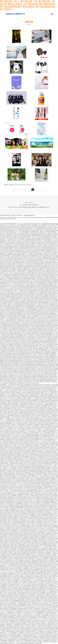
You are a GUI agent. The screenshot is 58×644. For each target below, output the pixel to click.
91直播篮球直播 (19, 611)
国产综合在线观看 (21, 225)
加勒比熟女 (16, 237)
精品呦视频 (52, 355)
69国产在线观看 (19, 472)
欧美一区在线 (16, 265)
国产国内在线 (21, 523)
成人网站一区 (34, 555)
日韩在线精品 (47, 478)
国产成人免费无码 (30, 283)
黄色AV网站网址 (54, 525)
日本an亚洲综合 (7, 414)
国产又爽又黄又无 (37, 274)
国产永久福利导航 (52, 532)
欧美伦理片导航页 (43, 633)
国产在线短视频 (11, 350)
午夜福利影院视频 (17, 602)
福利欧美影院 (40, 630)
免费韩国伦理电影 (6, 405)
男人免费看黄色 (53, 480)
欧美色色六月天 (9, 236)
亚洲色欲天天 (19, 241)
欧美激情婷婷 (53, 430)
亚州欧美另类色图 (27, 556)
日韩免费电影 (19, 269)
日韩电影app (21, 464)
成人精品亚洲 (44, 600)
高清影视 (40, 563)
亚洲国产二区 (44, 392)
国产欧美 (41, 270)
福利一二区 (12, 515)
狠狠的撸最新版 (16, 600)
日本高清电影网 (18, 266)
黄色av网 (18, 301)
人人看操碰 (18, 270)
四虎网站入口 (55, 552)
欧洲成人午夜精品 (44, 265)
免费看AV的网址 (21, 610)
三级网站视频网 (17, 344)
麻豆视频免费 (47, 570)
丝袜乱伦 (44, 590)
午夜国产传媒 (51, 619)
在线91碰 (23, 437)
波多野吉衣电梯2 (5, 599)
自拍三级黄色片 (5, 506)
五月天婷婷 (47, 360)
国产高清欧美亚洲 (40, 533)
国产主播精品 (24, 543)
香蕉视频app (37, 397)
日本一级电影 (38, 301)
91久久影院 (20, 248)
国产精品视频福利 (25, 387)
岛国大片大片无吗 (31, 525)
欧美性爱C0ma (54, 411)
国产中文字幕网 (8, 539)
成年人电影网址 (11, 598)
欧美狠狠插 (8, 301)
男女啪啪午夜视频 (25, 266)
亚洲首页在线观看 (19, 563)
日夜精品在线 (17, 516)
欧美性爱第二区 (48, 553)
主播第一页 (9, 283)
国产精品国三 (43, 466)
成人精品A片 (26, 504)
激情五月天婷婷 (18, 513)
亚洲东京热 (21, 242)
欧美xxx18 (18, 620)
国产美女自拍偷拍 (26, 451)
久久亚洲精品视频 (20, 429)
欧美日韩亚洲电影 (28, 450)
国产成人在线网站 (41, 250)
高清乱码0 (37, 270)
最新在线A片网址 (32, 285)
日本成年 (38, 500)
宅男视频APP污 (14, 425)
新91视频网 (32, 256)
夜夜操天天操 (11, 520)
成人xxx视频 (30, 454)
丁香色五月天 (13, 572)
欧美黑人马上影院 (4, 611)
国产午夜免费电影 (45, 641)
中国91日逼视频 (53, 451)
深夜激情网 (11, 476)
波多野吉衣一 (35, 631)
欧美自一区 (15, 501)
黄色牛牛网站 (23, 637)
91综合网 (17, 422)
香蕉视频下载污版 (53, 327)
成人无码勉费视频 (27, 410)
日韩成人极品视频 (42, 336)
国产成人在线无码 (15, 346)
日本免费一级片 (28, 541)
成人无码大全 (22, 419)
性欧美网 (9, 458)
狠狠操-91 (18, 300)
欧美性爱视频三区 (4, 489)
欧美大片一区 (25, 431)
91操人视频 (26, 508)
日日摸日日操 (23, 622)
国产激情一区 (41, 450)
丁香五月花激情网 (7, 308)
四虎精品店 (28, 477)
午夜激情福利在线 (23, 500)
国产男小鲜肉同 (15, 252)
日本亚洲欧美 (31, 421)
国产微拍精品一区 (14, 468)
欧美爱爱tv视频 (14, 308)
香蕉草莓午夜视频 (22, 608)
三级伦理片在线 (27, 575)
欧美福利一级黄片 (20, 575)
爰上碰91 (30, 358)
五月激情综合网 (33, 451)
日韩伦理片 (6, 329)
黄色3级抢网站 (41, 226)
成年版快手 (39, 343)
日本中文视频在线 (34, 321)
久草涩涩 (27, 285)
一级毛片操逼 (26, 533)
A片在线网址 (42, 458)
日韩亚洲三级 (46, 524)
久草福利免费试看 (50, 340)
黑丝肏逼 (48, 537)
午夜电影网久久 (51, 246)
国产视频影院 (7, 477)
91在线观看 (26, 362)
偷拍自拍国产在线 (11, 590)
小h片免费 (7, 257)
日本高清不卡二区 (17, 427)
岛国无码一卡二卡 (25, 460)
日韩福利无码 (44, 343)
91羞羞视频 (25, 269)
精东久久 (32, 568)
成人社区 (39, 528)
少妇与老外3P (40, 464)
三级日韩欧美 (55, 309)
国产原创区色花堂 (15, 238)
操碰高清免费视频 (12, 260)
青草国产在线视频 (31, 236)
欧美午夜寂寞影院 (46, 285)
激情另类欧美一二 (19, 323)
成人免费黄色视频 (48, 533)
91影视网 (14, 236)
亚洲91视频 (23, 578)
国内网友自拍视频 (39, 478)
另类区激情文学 (29, 419)
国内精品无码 (51, 498)
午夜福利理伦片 (39, 520)
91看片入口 (38, 347)
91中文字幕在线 (49, 260)
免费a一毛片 (33, 281)
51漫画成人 (21, 284)
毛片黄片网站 (31, 476)
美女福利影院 (43, 410)
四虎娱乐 (14, 394)
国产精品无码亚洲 (30, 305)
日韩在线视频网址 (9, 626)
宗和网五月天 (45, 283)
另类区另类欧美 (24, 296)
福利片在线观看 (28, 228)
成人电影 (17, 622)
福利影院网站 (21, 252)
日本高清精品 (35, 427)
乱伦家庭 (32, 238)
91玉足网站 (26, 591)
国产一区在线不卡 (26, 626)
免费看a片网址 (34, 390)
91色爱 (10, 329)
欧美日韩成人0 (44, 623)
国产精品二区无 (31, 604)
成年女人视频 (36, 229)
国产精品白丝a (24, 388)
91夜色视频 (47, 477)
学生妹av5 (31, 505)
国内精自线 (24, 229)
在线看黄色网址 (11, 616)
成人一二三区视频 (53, 512)
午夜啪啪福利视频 (11, 473)
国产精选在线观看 (21, 544)
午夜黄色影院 (14, 588)
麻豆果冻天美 (13, 631)
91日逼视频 (13, 328)
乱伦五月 (22, 332)
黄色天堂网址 (11, 500)
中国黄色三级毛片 (26, 547)
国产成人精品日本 (47, 321)
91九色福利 (19, 320)
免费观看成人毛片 (54, 501)
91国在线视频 (53, 387)
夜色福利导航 (21, 490)
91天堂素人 (12, 570)
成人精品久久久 (9, 437)
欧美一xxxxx (11, 245)
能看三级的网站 (34, 548)
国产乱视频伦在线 (37, 501)
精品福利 (11, 331)
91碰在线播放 (10, 427)
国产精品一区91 (41, 344)
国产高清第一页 (24, 319)
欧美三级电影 (28, 343)
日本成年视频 (12, 508)
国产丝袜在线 (18, 451)
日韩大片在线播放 (45, 405)
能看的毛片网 (29, 386)
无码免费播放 (49, 588)
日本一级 (54, 323)
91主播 (50, 531)
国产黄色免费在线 (50, 486)
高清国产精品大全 (34, 458)
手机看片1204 (29, 264)
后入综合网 (35, 409)
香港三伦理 (2, 592)
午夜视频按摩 (25, 602)
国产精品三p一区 (47, 415)
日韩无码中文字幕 (17, 583)
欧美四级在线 (6, 608)
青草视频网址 (25, 497)
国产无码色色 (48, 300)
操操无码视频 (17, 319)
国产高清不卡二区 (32, 359)
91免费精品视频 (45, 462)
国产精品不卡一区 (31, 614)
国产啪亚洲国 (11, 327)
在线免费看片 (50, 323)
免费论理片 (28, 458)
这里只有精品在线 (9, 516)
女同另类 (15, 446)
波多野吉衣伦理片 (49, 429)
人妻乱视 (35, 250)
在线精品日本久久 (41, 579)
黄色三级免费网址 (40, 280)
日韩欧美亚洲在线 (51, 529)
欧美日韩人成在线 (30, 634)
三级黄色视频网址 (4, 328)
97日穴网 (18, 287)
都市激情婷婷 (50, 273)
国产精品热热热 (51, 623)
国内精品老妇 (40, 540)
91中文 (51, 303)
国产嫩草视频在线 (20, 360)
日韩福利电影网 (34, 556)
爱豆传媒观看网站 (9, 244)
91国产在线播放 (31, 319)
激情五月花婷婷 (29, 494)
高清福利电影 (29, 622)
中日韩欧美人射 (4, 619)
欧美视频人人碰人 (25, 430)
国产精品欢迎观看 (43, 616)
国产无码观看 (41, 638)
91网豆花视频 (8, 262)
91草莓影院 (45, 246)
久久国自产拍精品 (31, 270)
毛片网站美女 (46, 354)
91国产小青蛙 (50, 266)
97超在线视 (42, 342)
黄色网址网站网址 (35, 342)
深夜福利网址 (39, 276)
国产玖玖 (5, 352)
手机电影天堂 (6, 407)
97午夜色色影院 (26, 486)
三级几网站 (22, 435)
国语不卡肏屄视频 (8, 517)
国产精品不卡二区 (19, 584)
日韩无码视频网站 (11, 312)
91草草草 (46, 523)
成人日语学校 (32, 431)
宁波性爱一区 (41, 545)
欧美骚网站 (54, 339)
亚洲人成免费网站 (15, 228)
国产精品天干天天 (11, 480)
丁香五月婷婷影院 (17, 568)
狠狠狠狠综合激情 (9, 533)
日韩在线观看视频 (12, 618)
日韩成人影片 (14, 281)
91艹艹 (27, 254)
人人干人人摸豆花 (44, 619)
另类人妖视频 (34, 315)
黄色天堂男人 (5, 253)
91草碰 (33, 268)
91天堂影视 (2, 347)
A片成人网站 (34, 620)
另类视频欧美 (49, 317)
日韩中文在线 (17, 253)
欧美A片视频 (36, 596)
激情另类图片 (32, 261)
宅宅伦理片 (35, 519)
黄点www (17, 520)
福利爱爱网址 (4, 304)
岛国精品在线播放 (34, 364)
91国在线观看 (51, 284)
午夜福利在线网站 (17, 274)
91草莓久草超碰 (19, 246)
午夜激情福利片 (48, 552)
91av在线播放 (43, 287)
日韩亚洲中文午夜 (30, 488)
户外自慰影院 (10, 232)
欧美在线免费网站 (28, 586)
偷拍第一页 (2, 445)
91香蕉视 (7, 233)
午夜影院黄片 (35, 511)
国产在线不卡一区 (33, 579)
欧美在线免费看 (45, 276)
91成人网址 (19, 486)
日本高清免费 (17, 623)
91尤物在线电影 (14, 523)
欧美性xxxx (6, 564)
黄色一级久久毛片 (35, 575)
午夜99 (9, 328)
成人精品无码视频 (47, 234)
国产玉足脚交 (43, 384)
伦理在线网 (43, 537)
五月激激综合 (26, 482)
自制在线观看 (27, 509)
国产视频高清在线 (8, 268)
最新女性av (5, 397)
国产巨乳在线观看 (18, 249)
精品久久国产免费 (35, 598)
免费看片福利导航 (51, 390)
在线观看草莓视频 (45, 515)
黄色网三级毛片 (7, 348)
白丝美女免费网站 (36, 230)
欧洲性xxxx (51, 604)
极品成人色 (25, 311)
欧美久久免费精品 (41, 395)
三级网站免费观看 (43, 598)
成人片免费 (38, 309)
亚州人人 (10, 525)
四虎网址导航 (48, 482)
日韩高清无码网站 (31, 521)
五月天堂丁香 (24, 348)
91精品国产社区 (27, 325)
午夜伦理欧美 (12, 543)
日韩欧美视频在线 (13, 610)
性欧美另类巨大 (9, 435)
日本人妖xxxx (3, 527)
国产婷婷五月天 (46, 312)
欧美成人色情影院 (32, 630)
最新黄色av (13, 348)
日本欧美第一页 (20, 333)
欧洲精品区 (19, 469)
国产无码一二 (21, 299)
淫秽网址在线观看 (38, 568)
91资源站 (46, 540)
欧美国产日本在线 (35, 544)
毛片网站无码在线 (10, 513)
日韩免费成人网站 (5, 486)
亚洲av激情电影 (11, 293)
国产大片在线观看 (28, 564)
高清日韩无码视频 (38, 283)
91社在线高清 (22, 261)
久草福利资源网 (44, 274)
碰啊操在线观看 (27, 553)
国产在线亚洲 (46, 387)
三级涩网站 (17, 462)
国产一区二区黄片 (37, 305)
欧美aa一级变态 (14, 560)
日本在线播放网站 (8, 457)
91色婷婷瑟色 (16, 273)
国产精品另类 (8, 359)
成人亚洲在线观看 (36, 494)
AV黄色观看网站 (18, 256)
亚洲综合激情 (52, 423)
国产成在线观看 (19, 328)
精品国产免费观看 (30, 287)
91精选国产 (21, 295)
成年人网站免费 (51, 320)
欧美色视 (47, 461)
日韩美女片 (41, 496)
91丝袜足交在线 (25, 579)
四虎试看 (6, 252)
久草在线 (5, 447)
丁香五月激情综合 (7, 419)
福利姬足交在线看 (49, 305)
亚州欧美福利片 (9, 439)
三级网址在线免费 (18, 453)
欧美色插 (29, 620)
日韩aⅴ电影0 (9, 580)
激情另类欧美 (44, 549)
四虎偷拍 (47, 502)
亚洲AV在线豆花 (6, 615)
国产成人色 (27, 594)
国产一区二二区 (38, 476)
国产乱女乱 (54, 328)
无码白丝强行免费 (14, 336)
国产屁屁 (47, 238)
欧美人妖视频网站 (49, 324)
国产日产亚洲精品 (15, 261)
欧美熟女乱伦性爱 (4, 643)
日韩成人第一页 (40, 252)
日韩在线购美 (26, 567)
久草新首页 (30, 596)
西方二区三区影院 (6, 465)
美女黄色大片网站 (11, 556)
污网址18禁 (25, 359)
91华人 (28, 258)
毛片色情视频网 (10, 639)
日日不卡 (54, 578)
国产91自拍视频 (3, 413)
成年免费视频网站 (7, 276)
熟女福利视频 (27, 548)
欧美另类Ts (24, 512)
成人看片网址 (46, 551)
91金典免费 (48, 316)
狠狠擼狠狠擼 (41, 362)
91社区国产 (4, 225)
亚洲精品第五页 (7, 295)
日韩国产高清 (12, 443)
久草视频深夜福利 (5, 325)
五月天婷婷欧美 (27, 265)
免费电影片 (26, 277)
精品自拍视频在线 (5, 536)
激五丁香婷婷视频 (40, 477)
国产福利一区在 (13, 430)
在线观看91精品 (51, 363)
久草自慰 (51, 535)
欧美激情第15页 (5, 563)
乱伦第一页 (37, 292)
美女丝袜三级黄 (46, 451)
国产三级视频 (42, 413)
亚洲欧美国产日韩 (18, 364)
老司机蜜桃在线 (42, 254)
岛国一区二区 (52, 301)
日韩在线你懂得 (25, 453)
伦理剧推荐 (40, 321)
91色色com (50, 407)
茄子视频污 (14, 241)
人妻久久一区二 (21, 509)
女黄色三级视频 (21, 555)
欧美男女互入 (53, 622)
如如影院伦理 (43, 561)
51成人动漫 (25, 421)
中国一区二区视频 (35, 527)
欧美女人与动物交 (43, 230)
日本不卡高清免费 (15, 410)
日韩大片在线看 (37, 272)
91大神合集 (52, 268)
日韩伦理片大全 (23, 627)
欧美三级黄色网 (12, 449)
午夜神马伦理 (41, 354)
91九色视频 (32, 242)
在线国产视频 (10, 402)
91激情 (52, 362)
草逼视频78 (24, 283)
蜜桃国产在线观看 (44, 425)
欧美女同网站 (42, 553)
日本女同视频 (34, 540)
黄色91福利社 (20, 359)
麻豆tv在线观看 (23, 268)
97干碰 (39, 513)
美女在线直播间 (28, 631)
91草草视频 (5, 500)
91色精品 (10, 461)
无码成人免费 (28, 465)
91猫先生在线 (18, 480)
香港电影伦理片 (48, 280)
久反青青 (52, 570)
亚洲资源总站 (27, 638)
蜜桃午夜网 (12, 309)
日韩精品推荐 (29, 317)
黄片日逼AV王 (7, 603)
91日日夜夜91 (34, 240)
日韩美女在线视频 (21, 599)
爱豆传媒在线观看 (28, 407)
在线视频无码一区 (22, 633)
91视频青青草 (48, 469)
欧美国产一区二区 (51, 437)
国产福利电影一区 (4, 449)
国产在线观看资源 (54, 253)
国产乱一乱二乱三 (7, 288)
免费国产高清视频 (39, 351)
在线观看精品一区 (15, 477)
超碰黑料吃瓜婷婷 (23, 521)
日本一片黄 (8, 537)
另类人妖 (9, 588)
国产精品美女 (29, 498)
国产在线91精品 (18, 612)
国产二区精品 (38, 431)
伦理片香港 (7, 351)
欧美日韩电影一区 (16, 403)
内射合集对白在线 (32, 635)
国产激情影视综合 (20, 390)
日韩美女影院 (17, 434)
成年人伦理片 (12, 347)
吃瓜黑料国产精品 (33, 453)
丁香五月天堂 (9, 225)
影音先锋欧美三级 (11, 575)
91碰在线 (20, 237)
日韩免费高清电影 (4, 482)
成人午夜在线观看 (43, 225)
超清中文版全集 (12, 564)
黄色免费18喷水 (24, 643)
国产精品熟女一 (11, 249)
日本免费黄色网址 (33, 587)
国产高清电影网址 (31, 293)
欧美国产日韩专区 (52, 625)
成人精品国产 (49, 564)
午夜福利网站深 (35, 588)
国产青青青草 (53, 359)
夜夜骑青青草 (21, 234)
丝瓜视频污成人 (49, 351)
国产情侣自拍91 (50, 403)
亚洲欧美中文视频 (35, 366)
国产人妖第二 (6, 273)
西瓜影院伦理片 (3, 472)
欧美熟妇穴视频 (40, 315)
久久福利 (27, 309)
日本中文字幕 (40, 453)
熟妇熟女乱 (55, 457)
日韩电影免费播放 (19, 508)
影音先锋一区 (15, 426)
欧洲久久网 (24, 427)
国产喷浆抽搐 (23, 324)
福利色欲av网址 (28, 560)
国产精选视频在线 (22, 386)
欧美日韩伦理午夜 (39, 356)
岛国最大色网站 (33, 346)
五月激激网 (40, 631)
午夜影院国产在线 (34, 333)
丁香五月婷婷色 (46, 423)
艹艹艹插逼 (19, 291)
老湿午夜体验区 (11, 397)
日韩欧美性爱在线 (24, 441)
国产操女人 (8, 285)
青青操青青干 (3, 363)
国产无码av (44, 311)
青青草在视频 (12, 422)
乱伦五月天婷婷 (32, 328)
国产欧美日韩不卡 (46, 442)
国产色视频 (25, 323)
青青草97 (29, 413)
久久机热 (53, 252)
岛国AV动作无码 (52, 256)
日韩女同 (39, 460)
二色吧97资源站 (17, 258)
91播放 (21, 363)
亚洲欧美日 (20, 588)
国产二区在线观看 (43, 223)
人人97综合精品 (10, 299)
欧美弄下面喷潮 (39, 525)
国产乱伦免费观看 (37, 327)
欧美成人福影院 (25, 480)
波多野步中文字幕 (13, 325)
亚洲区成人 (3, 344)
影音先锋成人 (29, 633)
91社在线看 (50, 331)
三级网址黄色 (6, 442)
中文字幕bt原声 (49, 309)
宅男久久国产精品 (29, 324)
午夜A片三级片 (52, 291)
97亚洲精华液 (19, 229)
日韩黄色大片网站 (19, 411)
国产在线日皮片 (34, 354)
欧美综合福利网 (42, 564)
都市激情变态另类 (19, 312)
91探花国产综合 (53, 615)
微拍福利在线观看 (10, 223)
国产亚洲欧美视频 (32, 401)
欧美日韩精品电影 (31, 557)
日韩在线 (45, 245)
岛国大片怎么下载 (22, 488)
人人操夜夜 (21, 468)
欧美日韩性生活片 (32, 320)
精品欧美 (56, 356)
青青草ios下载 (29, 417)
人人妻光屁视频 (15, 521)
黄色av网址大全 (30, 250)
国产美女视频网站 (35, 300)
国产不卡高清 (37, 287)
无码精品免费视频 (40, 572)
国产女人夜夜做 (37, 319)
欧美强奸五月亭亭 (53, 515)
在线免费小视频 (18, 303)
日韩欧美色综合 (37, 323)
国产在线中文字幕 (15, 541)
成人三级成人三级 (47, 261)
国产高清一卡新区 (4, 258)
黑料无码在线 (8, 493)
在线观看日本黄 (33, 304)
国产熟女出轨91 (38, 604)
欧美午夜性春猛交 (35, 410)
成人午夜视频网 (31, 574)
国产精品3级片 (30, 229)
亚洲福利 (9, 497)
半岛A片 (2, 406)
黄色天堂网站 (27, 563)
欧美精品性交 (37, 248)
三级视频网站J (41, 348)
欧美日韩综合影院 (13, 594)
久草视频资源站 (48, 250)
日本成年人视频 (15, 419)
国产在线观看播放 (49, 409)
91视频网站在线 (33, 244)
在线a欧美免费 (45, 559)
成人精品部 (10, 460)
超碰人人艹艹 (6, 566)
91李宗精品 (11, 332)
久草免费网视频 (46, 488)
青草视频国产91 (23, 406)
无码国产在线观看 (6, 631)
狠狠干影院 (49, 505)
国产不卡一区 (5, 612)
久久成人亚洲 (27, 321)
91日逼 (43, 352)
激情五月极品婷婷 (43, 228)
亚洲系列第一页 (31, 441)
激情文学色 (14, 339)
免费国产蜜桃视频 (37, 388)
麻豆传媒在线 (26, 493)
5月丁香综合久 (27, 496)
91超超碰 (16, 626)
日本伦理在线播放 (10, 627)
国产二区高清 (28, 331)
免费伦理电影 (29, 288)
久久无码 (16, 352)
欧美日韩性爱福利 (13, 315)
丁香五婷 (43, 502)
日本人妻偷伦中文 (32, 447)
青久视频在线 (36, 399)
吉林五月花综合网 (34, 545)
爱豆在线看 (51, 288)
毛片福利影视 (17, 616)
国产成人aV (22, 641)
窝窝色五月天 (5, 591)
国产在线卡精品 (20, 489)
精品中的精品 (22, 253)
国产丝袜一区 (23, 250)
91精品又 (24, 350)
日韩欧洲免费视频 (32, 618)
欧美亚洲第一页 (42, 596)
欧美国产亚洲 (48, 519)
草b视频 (36, 439)
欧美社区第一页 (12, 335)
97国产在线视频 (47, 631)
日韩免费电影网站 (27, 473)
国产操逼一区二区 (34, 553)
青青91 (49, 470)
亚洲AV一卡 (12, 303)
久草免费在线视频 (16, 401)
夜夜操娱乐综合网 (48, 572)
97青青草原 (42, 606)
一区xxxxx (19, 233)
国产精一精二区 (11, 284)
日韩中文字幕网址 (52, 576)
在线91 (10, 600)
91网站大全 (13, 418)
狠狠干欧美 (21, 289)
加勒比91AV (21, 362)
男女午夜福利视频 (13, 509)
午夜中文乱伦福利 (48, 418)
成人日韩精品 (23, 344)
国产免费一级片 (29, 225)
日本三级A (5, 598)
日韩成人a (38, 360)
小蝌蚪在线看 (51, 474)
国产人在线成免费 (42, 237)
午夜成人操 (4, 590)
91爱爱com (33, 284)
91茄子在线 (50, 465)
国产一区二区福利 (47, 233)
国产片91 (5, 277)
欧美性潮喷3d (5, 584)
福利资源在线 (44, 244)
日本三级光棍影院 (46, 242)
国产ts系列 (27, 523)
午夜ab (17, 641)
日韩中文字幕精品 (43, 527)
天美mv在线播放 (40, 443)
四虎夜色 (36, 421)
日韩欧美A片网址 (53, 641)
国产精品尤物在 (27, 281)
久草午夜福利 (23, 580)
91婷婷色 (17, 511)
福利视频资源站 (35, 225)
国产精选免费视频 (51, 335)
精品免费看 (13, 270)
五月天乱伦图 (37, 406)
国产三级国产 (26, 289)
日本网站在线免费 (41, 258)
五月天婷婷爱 (38, 295)
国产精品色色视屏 (13, 257)
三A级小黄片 (11, 557)
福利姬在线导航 (5, 600)
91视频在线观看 (27, 414)
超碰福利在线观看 (45, 402)
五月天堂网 (10, 367)
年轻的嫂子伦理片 (14, 638)
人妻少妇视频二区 (54, 292)
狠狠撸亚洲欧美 (42, 229)
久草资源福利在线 (11, 586)
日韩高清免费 (35, 564)
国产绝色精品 (38, 291)
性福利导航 (22, 511)
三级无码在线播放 (20, 478)
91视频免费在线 (9, 355)
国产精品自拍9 (45, 604)
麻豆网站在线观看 (14, 295)
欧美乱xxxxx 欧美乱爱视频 (29, 515)
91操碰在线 (48, 229)
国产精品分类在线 (38, 256)
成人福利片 (19, 634)
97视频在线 (23, 629)
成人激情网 (30, 388)
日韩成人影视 (31, 248)
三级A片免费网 (43, 509)
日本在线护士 (34, 280)
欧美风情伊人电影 (52, 422)
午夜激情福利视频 (39, 512)
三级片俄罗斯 (55, 533)
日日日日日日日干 (19, 515)
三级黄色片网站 (42, 308)
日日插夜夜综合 (41, 409)
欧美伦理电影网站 (7, 256)
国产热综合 (3, 278)
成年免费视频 (28, 366)
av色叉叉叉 (6, 496)
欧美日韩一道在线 (54, 488)
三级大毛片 (27, 394)
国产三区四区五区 (38, 627)
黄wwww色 (42, 241)
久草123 (25, 336)
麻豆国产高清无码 (27, 527)
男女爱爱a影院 (15, 529)
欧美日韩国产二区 (36, 541)
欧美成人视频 (40, 551)
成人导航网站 (3, 580)
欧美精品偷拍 (53, 478)
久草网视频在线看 (10, 278)
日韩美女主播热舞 (4, 453)
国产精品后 (6, 451)
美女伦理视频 (49, 223)
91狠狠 (46, 447)
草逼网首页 (21, 244)
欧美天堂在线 (12, 392)
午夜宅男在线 (11, 289)
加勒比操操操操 (8, 481)
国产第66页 (33, 299)
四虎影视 (12, 265)
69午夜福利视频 (42, 446)
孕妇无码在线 (27, 352)
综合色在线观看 (28, 429)
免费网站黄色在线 (43, 293)
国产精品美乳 (51, 265)
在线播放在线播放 (14, 608)
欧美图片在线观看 (50, 225)
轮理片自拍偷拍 (7, 316)
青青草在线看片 (7, 410)
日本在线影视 (24, 392)
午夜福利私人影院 (39, 504)
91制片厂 (46, 531)
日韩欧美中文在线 (6, 544)
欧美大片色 (28, 642)
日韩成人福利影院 (28, 549)
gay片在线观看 (43, 437)
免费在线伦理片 (35, 586)
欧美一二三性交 (16, 642)
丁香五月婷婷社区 (6, 433)
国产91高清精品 (40, 233)
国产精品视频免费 (36, 438)
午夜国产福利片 (54, 470)
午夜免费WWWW (37, 608)
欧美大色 (52, 456)
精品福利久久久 (53, 566)
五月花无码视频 (4, 307)
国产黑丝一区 (8, 637)
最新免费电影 (19, 481)
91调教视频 (49, 397)
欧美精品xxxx (43, 500)
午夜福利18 (6, 543)
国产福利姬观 (28, 606)
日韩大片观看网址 (13, 269)
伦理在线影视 (51, 313)
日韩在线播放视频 (47, 333)
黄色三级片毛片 (20, 277)
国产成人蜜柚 (20, 531)
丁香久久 (45, 630)
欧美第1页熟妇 (42, 481)
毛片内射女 (12, 323)
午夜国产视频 (24, 415)
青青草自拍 (29, 529)
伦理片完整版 (23, 278)
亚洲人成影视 (32, 584)
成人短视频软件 (49, 413)
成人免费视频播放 (53, 462)
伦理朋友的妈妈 (17, 304)
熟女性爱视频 (18, 590)
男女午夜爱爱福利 (40, 457)
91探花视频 (3, 596)
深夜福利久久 (55, 482)
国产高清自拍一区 (52, 329)
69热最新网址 (7, 336)
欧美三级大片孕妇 (48, 457)
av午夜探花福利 (20, 315)
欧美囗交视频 (24, 454)
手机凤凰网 (10, 642)
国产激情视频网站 (51, 431)
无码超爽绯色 (36, 446)
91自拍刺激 (2, 409)
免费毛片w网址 (27, 603)
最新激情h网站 (17, 324)
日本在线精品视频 (38, 488)
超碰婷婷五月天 (42, 461)
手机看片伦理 (38, 643)
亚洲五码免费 (54, 555)
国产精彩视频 (5, 248)
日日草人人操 (8, 394)
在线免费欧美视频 (34, 234)
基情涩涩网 (16, 284)
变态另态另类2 (5, 332)
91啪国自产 (30, 399)
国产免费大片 (47, 355)
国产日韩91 (22, 240)
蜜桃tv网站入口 (27, 299)
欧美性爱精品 (23, 619)
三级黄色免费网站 (23, 639)
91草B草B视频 (4, 249)
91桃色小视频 (47, 362)
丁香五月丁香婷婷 (18, 350)
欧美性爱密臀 (17, 327)
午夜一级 (8, 390)
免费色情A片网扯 (33, 303)
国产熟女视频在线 (31, 292)
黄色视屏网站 (39, 285)
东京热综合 (41, 386)
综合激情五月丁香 (20, 418)
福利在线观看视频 (25, 590)
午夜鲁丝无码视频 (8, 501)
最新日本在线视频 (32, 360)
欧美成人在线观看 (44, 422)
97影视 (49, 622)
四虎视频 (49, 398)
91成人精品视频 (46, 232)
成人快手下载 (42, 607)
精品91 (20, 587)
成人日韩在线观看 (40, 583)
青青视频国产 (25, 397)
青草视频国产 (33, 395)
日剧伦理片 (9, 587)
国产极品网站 (6, 430)
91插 (53, 332)
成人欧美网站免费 (30, 474)
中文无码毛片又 (36, 619)
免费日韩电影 (25, 248)
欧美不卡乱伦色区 (4, 525)
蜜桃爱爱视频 (52, 232)
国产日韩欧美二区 (37, 445)
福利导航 (56, 289)
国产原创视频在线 (11, 250)
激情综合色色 (42, 399)
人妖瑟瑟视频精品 (41, 539)
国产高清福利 (50, 547)
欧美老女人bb (54, 261)
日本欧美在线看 (43, 335)
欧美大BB (32, 265)
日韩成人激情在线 (40, 447)
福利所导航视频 (33, 309)
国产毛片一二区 (38, 557)
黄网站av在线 (32, 362)
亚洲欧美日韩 (26, 531)
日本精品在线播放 (31, 339)
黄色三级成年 (32, 295)
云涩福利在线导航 (6, 274)
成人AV (14, 423)
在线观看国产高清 (54, 443)
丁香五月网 (14, 283)
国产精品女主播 (45, 434)
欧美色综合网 (12, 230)
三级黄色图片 (5, 337)
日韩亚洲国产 (53, 490)
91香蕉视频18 (20, 496)
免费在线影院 (13, 333)
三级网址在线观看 (19, 473)
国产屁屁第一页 (21, 307)
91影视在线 (26, 630)
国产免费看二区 (35, 308)
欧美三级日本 (54, 316)
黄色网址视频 (32, 411)
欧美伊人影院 (11, 272)
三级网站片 (41, 578)
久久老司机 (37, 639)
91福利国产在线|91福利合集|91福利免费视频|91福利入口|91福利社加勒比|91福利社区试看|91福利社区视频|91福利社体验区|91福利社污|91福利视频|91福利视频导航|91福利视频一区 (29, 375)
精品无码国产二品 (40, 346)
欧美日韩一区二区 (18, 476)
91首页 (49, 473)
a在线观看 (46, 401)
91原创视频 (2, 346)
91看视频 (49, 610)
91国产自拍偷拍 (18, 230)
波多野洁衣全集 (13, 599)
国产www (7, 347)
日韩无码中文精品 (37, 402)
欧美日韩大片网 (55, 386)
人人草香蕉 (27, 261)
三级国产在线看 (3, 458)
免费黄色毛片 (41, 234)
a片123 (45, 317)
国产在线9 (6, 260)
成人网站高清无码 (36, 449)
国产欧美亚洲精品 (53, 612)
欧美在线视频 (54, 281)
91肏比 (16, 342)
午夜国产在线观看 (44, 435)
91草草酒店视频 (46, 240)
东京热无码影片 (48, 427)
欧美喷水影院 (38, 257)
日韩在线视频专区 (27, 598)
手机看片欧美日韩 (36, 384)
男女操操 (20, 626)
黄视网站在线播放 (30, 278)
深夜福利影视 (30, 470)
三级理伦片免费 (48, 606)
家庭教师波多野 (11, 607)
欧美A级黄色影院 (22, 316)
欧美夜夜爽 (8, 560)
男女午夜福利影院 (21, 343)
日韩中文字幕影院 (50, 536)
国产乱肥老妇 (36, 324)
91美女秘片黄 (33, 442)
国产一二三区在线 (49, 489)
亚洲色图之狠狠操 (54, 591)
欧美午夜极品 (54, 234)
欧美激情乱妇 (28, 461)
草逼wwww (43, 340)
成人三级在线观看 (42, 548)
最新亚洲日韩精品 (47, 281)
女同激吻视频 (47, 262)
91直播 (22, 274)
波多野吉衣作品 (13, 486)
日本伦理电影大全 (29, 599)
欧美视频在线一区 (44, 532)
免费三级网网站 (19, 567)
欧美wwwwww (33, 566)
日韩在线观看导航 (17, 447)
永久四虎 (53, 473)
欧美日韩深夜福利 (36, 392)
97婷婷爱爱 (24, 433)
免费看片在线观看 (49, 395)
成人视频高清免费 (45, 313)
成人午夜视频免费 (39, 359)
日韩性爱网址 (27, 304)
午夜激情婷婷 (55, 603)
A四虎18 (43, 614)
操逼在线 (21, 533)
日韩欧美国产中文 (9, 625)
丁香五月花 (48, 575)
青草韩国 (21, 410)
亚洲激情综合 (27, 390)
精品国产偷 (22, 506)
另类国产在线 (38, 299)
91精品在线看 (7, 540)
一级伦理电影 (38, 559)
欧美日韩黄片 (50, 582)
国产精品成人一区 (12, 398)
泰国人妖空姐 (33, 423)
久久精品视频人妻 (33, 567)
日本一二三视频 (16, 435)
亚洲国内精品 (46, 566)
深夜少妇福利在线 (53, 587)
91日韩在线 (6, 508)
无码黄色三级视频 (14, 536)
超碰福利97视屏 (32, 347)
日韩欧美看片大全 (52, 438)
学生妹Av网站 (9, 228)
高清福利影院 (43, 397)
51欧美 (41, 253)
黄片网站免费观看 (47, 556)
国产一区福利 (13, 606)
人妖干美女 (8, 582)
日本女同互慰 (9, 470)
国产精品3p (45, 328)
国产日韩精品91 (27, 244)
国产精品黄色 (14, 458)
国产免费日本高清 (9, 559)
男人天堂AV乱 (33, 611)
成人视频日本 (9, 241)
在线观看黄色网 (21, 358)
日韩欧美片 (18, 539)
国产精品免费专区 (31, 559)
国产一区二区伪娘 (35, 606)
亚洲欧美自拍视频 (50, 410)
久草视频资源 (20, 603)
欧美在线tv (25, 329)
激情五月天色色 (27, 252)
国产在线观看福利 (16, 637)
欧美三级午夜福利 (43, 398)
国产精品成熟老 (29, 402)
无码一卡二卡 (43, 403)
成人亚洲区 (37, 277)
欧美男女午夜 (12, 611)
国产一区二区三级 (7, 571)
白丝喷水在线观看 (45, 430)
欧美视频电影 (16, 363)
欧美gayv (16, 245)
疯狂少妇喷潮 (22, 327)
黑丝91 (14, 367)
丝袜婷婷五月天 (7, 450)
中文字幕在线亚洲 (20, 407)
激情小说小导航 (44, 465)
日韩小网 (46, 612)
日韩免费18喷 (17, 559)
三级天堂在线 (9, 484)
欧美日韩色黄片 (39, 246)
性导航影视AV (41, 269)
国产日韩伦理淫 (22, 366)
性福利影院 (50, 513)
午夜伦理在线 (32, 570)
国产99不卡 (47, 304)
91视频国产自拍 (25, 262)
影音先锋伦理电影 (23, 438)
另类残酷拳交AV (6, 466)
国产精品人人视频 (53, 493)
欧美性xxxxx (8, 464)
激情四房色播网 (3, 556)
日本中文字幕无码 (13, 287)
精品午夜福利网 (17, 337)
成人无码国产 (23, 417)
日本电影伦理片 (36, 288)
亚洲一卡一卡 (10, 417)
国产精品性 (27, 223)
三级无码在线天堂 (21, 321)
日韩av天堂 (25, 449)
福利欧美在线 (30, 336)
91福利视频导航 (32, 257)
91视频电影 (12, 242)
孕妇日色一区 (3, 639)
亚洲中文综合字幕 (11, 472)
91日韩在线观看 (6, 354)
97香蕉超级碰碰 (28, 308)
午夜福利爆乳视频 (7, 474)
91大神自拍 (22, 228)
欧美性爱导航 (28, 511)
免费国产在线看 (39, 312)
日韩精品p (10, 552)
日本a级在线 (10, 358)
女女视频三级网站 (15, 582)
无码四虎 (42, 262)
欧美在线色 (27, 395)
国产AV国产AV (13, 229)
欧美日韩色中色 (36, 592)
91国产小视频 (52, 337)
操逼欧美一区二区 (45, 591)
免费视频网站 (47, 342)
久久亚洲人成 (43, 272)
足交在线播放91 (27, 226)
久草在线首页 (38, 615)
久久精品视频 (46, 512)
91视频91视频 (43, 571)
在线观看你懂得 (41, 472)
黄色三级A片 (55, 572)
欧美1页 (12, 492)
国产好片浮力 (55, 269)
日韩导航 (32, 600)
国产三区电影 (21, 342)
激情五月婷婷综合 (4, 604)
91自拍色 (48, 561)
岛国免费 (16, 299)
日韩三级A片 (15, 493)
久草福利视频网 (28, 240)
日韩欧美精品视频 (23, 399)
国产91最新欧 (55, 458)
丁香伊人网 (6, 594)
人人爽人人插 (33, 612)
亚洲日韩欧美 (38, 580)
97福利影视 (49, 517)
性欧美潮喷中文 (3, 497)
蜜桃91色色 (46, 297)
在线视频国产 (40, 480)
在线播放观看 (52, 308)
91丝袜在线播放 (23, 403)
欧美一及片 (46, 346)
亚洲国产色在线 (21, 592)
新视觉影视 (52, 285)
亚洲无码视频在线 (19, 297)
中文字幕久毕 (24, 614)
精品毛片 (25, 315)
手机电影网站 (51, 506)
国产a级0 (5, 226)
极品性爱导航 (53, 262)
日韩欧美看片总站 (46, 642)
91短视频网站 (49, 339)
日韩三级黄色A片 (47, 270)
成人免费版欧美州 (28, 576)
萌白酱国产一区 (30, 237)
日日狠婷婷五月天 (43, 582)
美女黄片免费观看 (10, 344)
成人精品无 (47, 337)
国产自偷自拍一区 (19, 537)
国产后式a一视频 (26, 611)
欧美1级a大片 (36, 582)
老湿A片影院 (49, 311)
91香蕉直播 (11, 453)
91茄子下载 (48, 555)
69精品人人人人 (6, 468)
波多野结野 (4, 417)
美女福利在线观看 (54, 350)
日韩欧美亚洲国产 (43, 454)
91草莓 (44, 351)
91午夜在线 (15, 355)
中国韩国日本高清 (28, 245)
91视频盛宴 (19, 398)
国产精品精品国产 (24, 623)
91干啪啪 (55, 362)
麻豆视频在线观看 (47, 464)
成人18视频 (33, 340)
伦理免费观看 (17, 625)
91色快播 (34, 264)
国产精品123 (3, 512)
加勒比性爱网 (24, 236)
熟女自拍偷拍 (44, 299)
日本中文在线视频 (31, 433)
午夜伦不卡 (19, 236)
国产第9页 (43, 309)
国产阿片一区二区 (11, 567)
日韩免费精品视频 (27, 356)
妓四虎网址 (12, 433)
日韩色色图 (18, 392)
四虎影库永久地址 (52, 388)
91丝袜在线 (42, 332)
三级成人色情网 (5, 422)
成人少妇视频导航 (44, 266)
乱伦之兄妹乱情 (51, 563)
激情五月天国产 (44, 264)
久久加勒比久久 (36, 529)
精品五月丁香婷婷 (7, 521)
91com (49, 319)
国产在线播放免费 (12, 634)
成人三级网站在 (54, 283)
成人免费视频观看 (15, 532)
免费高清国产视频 (37, 470)
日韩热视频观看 (19, 449)
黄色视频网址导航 (44, 284)
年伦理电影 (13, 390)
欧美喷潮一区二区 (29, 355)
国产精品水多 (30, 348)
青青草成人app (39, 493)
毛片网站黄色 (7, 366)
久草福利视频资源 (42, 637)
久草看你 (29, 438)
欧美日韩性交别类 (6, 488)
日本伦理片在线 (13, 321)
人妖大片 (55, 346)
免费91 (9, 261)
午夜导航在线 (17, 293)
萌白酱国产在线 (10, 434)
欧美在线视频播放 (19, 335)
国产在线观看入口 (28, 384)
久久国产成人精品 (7, 292)
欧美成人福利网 (32, 625)
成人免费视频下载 (7, 561)
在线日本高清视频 (34, 629)
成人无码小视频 (7, 606)
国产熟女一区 (45, 568)
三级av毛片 (44, 390)
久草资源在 (17, 309)
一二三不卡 (39, 635)
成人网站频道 (33, 523)
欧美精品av (14, 551)
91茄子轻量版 (30, 422)
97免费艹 (47, 301)
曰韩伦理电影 (48, 599)
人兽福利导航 (21, 340)
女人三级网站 (6, 509)
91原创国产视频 (52, 258)
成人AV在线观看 (3, 358)
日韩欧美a (11, 506)
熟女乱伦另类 (18, 397)
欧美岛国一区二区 (46, 307)
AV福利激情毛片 (53, 354)
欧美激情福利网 (46, 359)
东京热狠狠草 (22, 273)
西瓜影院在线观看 (50, 249)
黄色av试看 (34, 528)
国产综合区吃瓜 (32, 623)
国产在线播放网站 (14, 276)
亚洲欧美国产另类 (32, 363)
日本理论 (35, 337)
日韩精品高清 (14, 301)
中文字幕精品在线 (23, 532)
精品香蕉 (13, 268)
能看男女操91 (12, 451)
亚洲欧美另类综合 (46, 525)
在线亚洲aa (34, 551)
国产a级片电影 (51, 630)
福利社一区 (44, 528)
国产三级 (13, 481)
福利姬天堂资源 (10, 502)
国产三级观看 (11, 604)
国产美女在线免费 (38, 329)
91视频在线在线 (17, 388)
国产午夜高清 (6, 313)
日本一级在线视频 (48, 269)
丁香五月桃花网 (18, 387)
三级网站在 (19, 615)
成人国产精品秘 (15, 630)
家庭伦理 (29, 427)
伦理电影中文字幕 (40, 484)
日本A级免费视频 (43, 544)
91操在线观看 (40, 333)
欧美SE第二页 (7, 323)
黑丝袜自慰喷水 (17, 332)
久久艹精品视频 (42, 417)
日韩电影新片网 (22, 405)
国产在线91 (41, 278)
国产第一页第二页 (24, 484)
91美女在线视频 (36, 253)
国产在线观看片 (37, 599)
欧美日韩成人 (26, 472)
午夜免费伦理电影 (8, 431)
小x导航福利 (47, 344)
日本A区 (55, 579)
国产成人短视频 (40, 401)
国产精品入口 (30, 398)
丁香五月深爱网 (39, 524)
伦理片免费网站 (31, 639)
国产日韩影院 (50, 590)
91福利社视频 (51, 289)
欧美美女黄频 (29, 582)
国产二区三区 (21, 223)
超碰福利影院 (27, 468)
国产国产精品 (3, 484)
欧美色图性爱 (5, 557)
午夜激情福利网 (42, 536)
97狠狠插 (48, 327)
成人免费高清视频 (21, 561)
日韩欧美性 (54, 594)
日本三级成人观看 (25, 313)
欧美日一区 (4, 427)
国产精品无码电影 (51, 230)
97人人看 (46, 358)
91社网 (4, 296)
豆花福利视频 (54, 575)
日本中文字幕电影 (36, 485)
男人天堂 (41, 317)
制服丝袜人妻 (35, 450)
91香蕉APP (16, 223)
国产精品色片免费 (48, 602)
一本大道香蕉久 (15, 571)
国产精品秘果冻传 (31, 532)
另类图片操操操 (33, 460)
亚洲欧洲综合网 (45, 618)
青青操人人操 (51, 485)
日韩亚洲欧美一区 (48, 583)
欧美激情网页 (49, 421)
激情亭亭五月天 (44, 576)
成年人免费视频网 (13, 469)
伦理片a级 (20, 528)
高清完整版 (47, 414)
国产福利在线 (15, 248)
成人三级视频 (5, 620)
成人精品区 (38, 584)
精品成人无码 (24, 456)
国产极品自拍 (26, 346)
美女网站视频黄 (43, 350)
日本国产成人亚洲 (26, 607)
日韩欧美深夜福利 (23, 413)
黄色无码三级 (43, 419)
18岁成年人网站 (51, 600)
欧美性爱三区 (39, 535)
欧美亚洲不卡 (23, 474)
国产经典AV (5, 411)
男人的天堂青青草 (24, 462)
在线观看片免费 (38, 434)
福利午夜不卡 (55, 519)
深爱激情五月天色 (29, 445)
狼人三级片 (12, 366)
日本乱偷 (51, 620)
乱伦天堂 (6, 350)
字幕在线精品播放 (32, 312)
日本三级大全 (22, 309)
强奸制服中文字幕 (4, 622)
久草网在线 (31, 254)
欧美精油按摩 (36, 536)
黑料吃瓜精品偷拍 (46, 268)
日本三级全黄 (16, 470)
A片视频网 (51, 297)
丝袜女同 (22, 304)
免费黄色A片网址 (50, 237)
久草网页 (43, 301)
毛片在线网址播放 (42, 629)
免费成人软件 (38, 296)
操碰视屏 (10, 248)
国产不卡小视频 (44, 295)
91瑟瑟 (47, 614)
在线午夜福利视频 (28, 490)
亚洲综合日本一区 (4, 553)
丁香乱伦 (18, 629)
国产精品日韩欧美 (13, 391)
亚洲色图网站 (51, 356)
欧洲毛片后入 (34, 626)
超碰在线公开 (32, 335)
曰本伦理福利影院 (49, 626)
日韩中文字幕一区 (44, 438)
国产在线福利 (28, 354)
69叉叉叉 (26, 360)
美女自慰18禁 (18, 545)
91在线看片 (22, 541)
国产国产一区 (35, 245)
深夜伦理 (9, 403)
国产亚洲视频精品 (4, 552)
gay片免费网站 (24, 574)
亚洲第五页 (22, 516)
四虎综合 (49, 454)
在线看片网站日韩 (15, 438)
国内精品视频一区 (8, 446)
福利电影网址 (26, 411)
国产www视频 (34, 331)
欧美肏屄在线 (3, 513)
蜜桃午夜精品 (11, 411)
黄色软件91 (4, 285)
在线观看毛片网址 (6, 519)
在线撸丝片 (29, 268)
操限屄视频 (55, 496)
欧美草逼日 (4, 583)
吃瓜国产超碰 (44, 449)
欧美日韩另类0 (23, 258)
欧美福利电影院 (40, 620)
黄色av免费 (34, 465)
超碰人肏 (39, 390)
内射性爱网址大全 (5, 335)
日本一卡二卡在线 (42, 547)
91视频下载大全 (54, 639)
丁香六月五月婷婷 (28, 409)
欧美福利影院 (17, 506)
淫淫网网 (26, 276)
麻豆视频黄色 (52, 635)
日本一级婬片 (53, 226)
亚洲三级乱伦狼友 (4, 443)
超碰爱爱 (19, 466)
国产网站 (29, 269)
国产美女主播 (52, 445)
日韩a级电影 (22, 331)
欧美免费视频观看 (34, 563)
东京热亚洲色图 (42, 366)
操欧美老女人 (4, 299)
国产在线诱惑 (48, 336)
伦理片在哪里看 (6, 309)
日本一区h (8, 592)
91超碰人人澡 (23, 595)
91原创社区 (32, 297)
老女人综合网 (5, 398)
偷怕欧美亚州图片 (6, 229)
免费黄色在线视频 (54, 344)
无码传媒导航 (52, 312)
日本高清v (33, 356)
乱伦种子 (31, 223)
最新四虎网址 (46, 480)
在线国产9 (48, 419)
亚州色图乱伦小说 (50, 272)
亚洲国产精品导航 (39, 236)
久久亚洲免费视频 (10, 415)
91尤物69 (19, 288)
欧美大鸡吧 (38, 340)
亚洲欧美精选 (47, 484)
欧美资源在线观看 (27, 588)
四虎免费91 (24, 249)
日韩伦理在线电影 (51, 460)
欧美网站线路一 (14, 603)
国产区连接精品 (47, 411)
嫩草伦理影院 (36, 490)
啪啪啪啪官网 (50, 633)
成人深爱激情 (51, 394)
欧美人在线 (32, 430)
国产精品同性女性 (4, 574)
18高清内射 (44, 497)
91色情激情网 (21, 245)
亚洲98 (32, 547)
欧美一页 (45, 364)
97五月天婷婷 (40, 289)
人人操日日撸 (53, 608)
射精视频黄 (45, 543)
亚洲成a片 (33, 524)
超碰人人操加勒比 (30, 405)
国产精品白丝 (28, 610)
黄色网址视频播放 (45, 296)
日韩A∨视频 (23, 498)
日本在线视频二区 (17, 437)
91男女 (10, 252)
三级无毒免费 (33, 332)
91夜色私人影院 (39, 456)
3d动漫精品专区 (45, 445)
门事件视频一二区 (7, 490)
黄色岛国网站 (6, 245)
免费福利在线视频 (53, 391)
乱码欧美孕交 (23, 280)
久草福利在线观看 (15, 405)
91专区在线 (16, 289)
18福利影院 (36, 254)
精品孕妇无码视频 (45, 291)
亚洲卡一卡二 (4, 319)
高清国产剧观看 (47, 292)
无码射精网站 (6, 266)
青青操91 (42, 360)
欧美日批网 (45, 520)
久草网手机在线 (18, 421)
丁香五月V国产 (47, 315)
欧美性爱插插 (33, 246)
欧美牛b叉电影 (14, 592)
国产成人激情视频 (38, 268)
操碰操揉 (5, 364)
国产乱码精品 (10, 614)
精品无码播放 (25, 587)
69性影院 (39, 244)
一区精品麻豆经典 (46, 253)
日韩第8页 (39, 462)
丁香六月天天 (51, 476)
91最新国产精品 (34, 273)
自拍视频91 (23, 254)
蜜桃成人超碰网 (49, 366)
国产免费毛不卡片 (11, 352)
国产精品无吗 (36, 437)
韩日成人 (7, 331)
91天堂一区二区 (16, 331)
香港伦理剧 (6, 269)
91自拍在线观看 (8, 234)
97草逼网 (47, 490)
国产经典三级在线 (53, 278)
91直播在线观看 (12, 641)
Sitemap (48, 207)
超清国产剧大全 (42, 260)
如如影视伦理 (32, 537)
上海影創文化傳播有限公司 (15, 14)
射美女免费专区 (48, 611)
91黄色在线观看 (42, 588)
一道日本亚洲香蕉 (32, 233)
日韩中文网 (24, 398)
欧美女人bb (53, 561)
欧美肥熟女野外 (16, 517)
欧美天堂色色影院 (39, 516)
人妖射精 (43, 238)
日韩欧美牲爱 (13, 615)
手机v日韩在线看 (36, 498)
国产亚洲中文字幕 (4, 504)
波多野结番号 (43, 541)
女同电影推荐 (43, 592)
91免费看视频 (11, 337)
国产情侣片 (41, 358)
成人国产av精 (19, 566)
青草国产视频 (19, 442)
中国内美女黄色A (25, 443)
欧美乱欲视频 (18, 285)
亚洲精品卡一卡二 (31, 580)
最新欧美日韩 (23, 620)
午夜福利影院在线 (36, 561)
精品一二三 (39, 442)
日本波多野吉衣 (24, 301)
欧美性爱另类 (38, 591)
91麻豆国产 (9, 426)
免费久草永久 (41, 439)
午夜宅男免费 (43, 248)
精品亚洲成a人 (24, 337)
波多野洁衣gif (11, 482)
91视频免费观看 (44, 406)
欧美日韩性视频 (21, 548)
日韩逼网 (32, 241)
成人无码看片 (26, 297)
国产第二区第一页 (9, 445)
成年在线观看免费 (26, 364)
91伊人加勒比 (3, 301)
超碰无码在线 (34, 325)
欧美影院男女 (5, 634)
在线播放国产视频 (4, 568)
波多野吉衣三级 (6, 303)
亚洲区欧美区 (33, 469)
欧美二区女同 (35, 344)
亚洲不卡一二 (21, 409)
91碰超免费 (46, 356)
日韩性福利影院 (33, 489)
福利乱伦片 (14, 524)
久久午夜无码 (16, 441)
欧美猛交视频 (43, 249)
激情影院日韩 (20, 336)
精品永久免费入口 (49, 579)
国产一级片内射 (15, 234)
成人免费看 (11, 547)
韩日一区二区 (53, 240)
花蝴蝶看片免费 (28, 230)
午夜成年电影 (37, 405)
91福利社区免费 (14, 488)
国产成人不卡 (49, 466)
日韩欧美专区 (10, 413)
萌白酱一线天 (25, 328)
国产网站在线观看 (43, 586)
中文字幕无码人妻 (10, 240)
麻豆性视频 (21, 549)
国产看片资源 (10, 258)
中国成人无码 (5, 610)
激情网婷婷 (51, 346)
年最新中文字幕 (50, 468)
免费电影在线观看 (33, 266)
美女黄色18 (11, 313)
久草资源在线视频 (44, 498)
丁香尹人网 (33, 477)
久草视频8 (8, 291)
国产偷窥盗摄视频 (24, 232)
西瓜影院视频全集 (14, 354)
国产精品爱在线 (8, 529)
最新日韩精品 (26, 257)
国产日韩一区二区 (34, 258)
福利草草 (55, 407)
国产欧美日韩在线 (33, 289)
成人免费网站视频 (53, 559)
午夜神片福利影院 (43, 407)
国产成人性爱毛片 (39, 387)
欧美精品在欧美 (44, 388)
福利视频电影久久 (36, 316)
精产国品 (6, 320)
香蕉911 (23, 230)
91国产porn (45, 625)
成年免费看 (35, 637)
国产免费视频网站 (4, 641)
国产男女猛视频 (44, 331)
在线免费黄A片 (22, 238)
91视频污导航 (5, 327)
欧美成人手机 (36, 616)
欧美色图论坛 (49, 257)
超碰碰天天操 (40, 240)
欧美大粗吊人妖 (9, 340)
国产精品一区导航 (26, 492)
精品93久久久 (14, 292)
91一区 (43, 337)
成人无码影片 (49, 417)
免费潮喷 (47, 258)
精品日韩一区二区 (53, 425)
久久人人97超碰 (50, 392)
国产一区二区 (47, 226)
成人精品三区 (41, 531)
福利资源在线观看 (42, 468)
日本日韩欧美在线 (52, 347)
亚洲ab (38, 266)
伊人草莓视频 (5, 618)
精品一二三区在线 (16, 643)
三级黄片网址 (8, 630)
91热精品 (45, 563)
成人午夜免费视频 (37, 238)
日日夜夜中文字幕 (54, 551)
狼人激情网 (2, 351)
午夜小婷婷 (5, 607)
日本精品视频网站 (24, 517)
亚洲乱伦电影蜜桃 (27, 551)
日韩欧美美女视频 (14, 316)
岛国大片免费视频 (25, 233)
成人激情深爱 (24, 447)
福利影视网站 (31, 397)
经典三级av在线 (16, 498)
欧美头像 (21, 630)
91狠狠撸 (55, 236)
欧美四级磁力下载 (11, 527)
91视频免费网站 (19, 504)
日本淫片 (46, 620)
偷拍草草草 (43, 327)
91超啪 (27, 439)
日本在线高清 (8, 386)
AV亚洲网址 (46, 278)
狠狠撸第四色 (40, 364)
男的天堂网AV (20, 281)
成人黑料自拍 (31, 311)
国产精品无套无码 (44, 320)
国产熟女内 (16, 533)
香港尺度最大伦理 (22, 501)
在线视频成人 (19, 635)
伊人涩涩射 (37, 284)
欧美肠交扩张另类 (39, 281)
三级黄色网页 (53, 477)
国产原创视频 (3, 387)
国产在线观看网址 (15, 519)
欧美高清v (6, 476)
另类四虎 (17, 242)
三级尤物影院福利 (33, 472)
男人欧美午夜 (54, 469)
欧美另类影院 (16, 431)
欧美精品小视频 (23, 422)
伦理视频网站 (7, 297)
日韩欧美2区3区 (6, 638)
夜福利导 (32, 394)
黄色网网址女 (23, 272)
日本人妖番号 (44, 513)
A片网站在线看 (21, 395)
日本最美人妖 (22, 519)
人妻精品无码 (35, 461)
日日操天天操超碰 (19, 598)
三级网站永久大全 (12, 489)
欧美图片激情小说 (11, 545)
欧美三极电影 (41, 603)
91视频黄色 (47, 443)
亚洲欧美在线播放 (6, 629)
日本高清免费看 (29, 425)
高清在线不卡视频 (26, 545)
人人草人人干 (3, 421)
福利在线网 (38, 614)
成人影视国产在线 (32, 276)
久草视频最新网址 (30, 272)
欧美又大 (38, 262)
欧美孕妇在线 (32, 391)
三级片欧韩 (34, 429)
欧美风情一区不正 (6, 532)
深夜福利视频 (27, 540)
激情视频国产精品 (12, 246)
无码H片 (42, 639)
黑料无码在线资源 (25, 552)
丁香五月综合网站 (9, 623)
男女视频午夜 (17, 595)
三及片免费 (20, 493)
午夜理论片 (35, 355)
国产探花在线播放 (17, 460)
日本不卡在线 (6, 602)
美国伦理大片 (36, 223)
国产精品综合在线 (28, 418)
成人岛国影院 (10, 317)
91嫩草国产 (26, 351)
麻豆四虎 (56, 468)
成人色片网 (30, 500)
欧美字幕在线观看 (37, 576)
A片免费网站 (4, 575)
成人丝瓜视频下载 (26, 241)
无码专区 (10, 485)
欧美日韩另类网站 (26, 469)
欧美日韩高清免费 (41, 325)
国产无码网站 (27, 332)
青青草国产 (10, 307)
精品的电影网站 (37, 425)
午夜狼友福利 (16, 417)
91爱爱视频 (44, 257)
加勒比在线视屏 (31, 329)
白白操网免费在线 (17, 457)
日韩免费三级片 (6, 515)
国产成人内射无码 (35, 228)
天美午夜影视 (3, 494)
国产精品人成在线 (24, 401)
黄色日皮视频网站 (25, 505)
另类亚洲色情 (49, 248)
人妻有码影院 (19, 423)
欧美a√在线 (22, 642)
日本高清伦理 (54, 427)
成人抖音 (26, 358)
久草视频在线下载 (6, 523)
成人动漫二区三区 (16, 317)
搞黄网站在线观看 (25, 303)
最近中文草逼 (32, 533)
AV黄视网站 (38, 623)
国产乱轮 (42, 599)
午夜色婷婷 (14, 494)
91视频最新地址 (14, 395)
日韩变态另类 (30, 403)
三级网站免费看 (34, 603)
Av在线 (11, 602)
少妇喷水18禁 (53, 307)
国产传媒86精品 (11, 462)
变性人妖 (8, 226)
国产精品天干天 (52, 238)
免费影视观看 (19, 262)
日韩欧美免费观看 (23, 596)
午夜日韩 (56, 481)
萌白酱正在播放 (10, 387)
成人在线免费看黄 (11, 319)
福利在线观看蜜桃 (17, 454)
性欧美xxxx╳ (32, 615)
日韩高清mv (28, 524)
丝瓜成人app (49, 637)
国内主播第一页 (23, 293)
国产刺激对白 (45, 363)
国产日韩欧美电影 (47, 252)
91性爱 (39, 465)
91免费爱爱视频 (21, 594)
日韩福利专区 (29, 344)
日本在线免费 (34, 641)
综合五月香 (54, 250)
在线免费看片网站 (44, 506)
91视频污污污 (26, 335)
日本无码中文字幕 (32, 456)
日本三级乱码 (7, 492)
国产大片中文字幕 (35, 413)
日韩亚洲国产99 (33, 513)
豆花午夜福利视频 (41, 594)
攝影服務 (25, 207)
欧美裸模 (24, 237)
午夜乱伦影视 (13, 407)
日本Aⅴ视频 (44, 470)
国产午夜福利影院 (35, 473)
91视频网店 (26, 537)
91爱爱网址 (40, 451)
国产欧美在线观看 (54, 442)
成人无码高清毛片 (4, 293)
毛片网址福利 (32, 508)
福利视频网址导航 (12, 574)
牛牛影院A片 (5, 312)
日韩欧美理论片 (30, 501)
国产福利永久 (13, 226)
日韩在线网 (45, 289)
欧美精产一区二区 (39, 433)
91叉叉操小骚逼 (27, 340)
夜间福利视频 (39, 642)
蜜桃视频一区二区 (41, 429)
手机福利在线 (26, 570)
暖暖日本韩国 (32, 591)
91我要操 (22, 300)
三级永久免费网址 (36, 426)
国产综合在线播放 (23, 470)
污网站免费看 (10, 254)
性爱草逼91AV (33, 307)
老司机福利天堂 (33, 594)
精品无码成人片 (19, 607)
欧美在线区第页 (46, 567)
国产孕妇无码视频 (21, 354)
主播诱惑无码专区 (10, 363)
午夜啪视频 (47, 352)
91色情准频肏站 (12, 620)
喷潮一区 (43, 305)
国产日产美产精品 (52, 296)
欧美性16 (41, 277)
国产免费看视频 (19, 311)
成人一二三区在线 (31, 520)
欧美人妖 (13, 537)
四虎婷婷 (30, 449)
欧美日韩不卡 (50, 634)
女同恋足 (50, 520)
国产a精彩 (21, 450)
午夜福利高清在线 (49, 545)
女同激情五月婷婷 (20, 394)
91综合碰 (50, 328)
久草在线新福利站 (7, 401)
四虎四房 (49, 343)
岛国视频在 (18, 543)
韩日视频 (42, 292)
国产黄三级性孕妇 (31, 572)
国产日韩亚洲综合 (42, 339)
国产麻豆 (46, 587)
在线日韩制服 (38, 574)
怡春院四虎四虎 (31, 643)
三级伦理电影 (41, 414)
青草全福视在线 (35, 269)
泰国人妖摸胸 (33, 535)
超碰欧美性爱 (34, 464)
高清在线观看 (35, 386)
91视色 (11, 274)
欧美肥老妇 (21, 329)
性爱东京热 (19, 283)
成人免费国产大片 (9, 305)
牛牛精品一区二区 (6, 399)
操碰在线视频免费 (36, 435)
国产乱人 (13, 285)
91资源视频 (25, 635)
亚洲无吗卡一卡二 (40, 602)
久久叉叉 (29, 315)
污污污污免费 (43, 316)
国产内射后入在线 (28, 342)
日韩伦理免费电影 (28, 446)
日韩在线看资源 (9, 454)
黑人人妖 (42, 418)
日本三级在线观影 (34, 638)
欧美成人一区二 (48, 603)
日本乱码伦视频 (13, 544)
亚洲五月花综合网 (51, 580)
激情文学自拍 (16, 439)
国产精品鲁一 (3, 502)
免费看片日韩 (6, 360)
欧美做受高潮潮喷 (4, 576)
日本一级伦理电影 (9, 429)
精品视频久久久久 (52, 584)
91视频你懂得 (14, 277)
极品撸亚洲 (4, 456)
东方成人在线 (50, 274)
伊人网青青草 (30, 274)
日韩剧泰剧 (28, 466)
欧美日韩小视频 (8, 346)
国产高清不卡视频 (6, 265)
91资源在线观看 (13, 548)
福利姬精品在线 (26, 566)
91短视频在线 (52, 360)
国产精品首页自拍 (41, 489)
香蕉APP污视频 (13, 291)
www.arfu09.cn (19, 207)
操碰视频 (21, 265)
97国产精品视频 (29, 253)
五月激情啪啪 (12, 511)
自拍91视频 (4, 473)
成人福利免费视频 (51, 586)
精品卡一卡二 (42, 490)
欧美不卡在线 (23, 434)
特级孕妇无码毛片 (28, 592)
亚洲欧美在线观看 (39, 261)
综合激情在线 (17, 415)
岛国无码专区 (22, 402)
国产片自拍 (36, 278)
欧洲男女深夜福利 (19, 527)
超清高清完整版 (29, 506)
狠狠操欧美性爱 (32, 291)
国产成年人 (2, 429)
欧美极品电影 (34, 252)
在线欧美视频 (28, 435)
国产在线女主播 (48, 458)
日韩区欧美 (11, 568)
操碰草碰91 (29, 392)
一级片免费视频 (7, 418)
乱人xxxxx (53, 336)
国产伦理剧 (38, 320)
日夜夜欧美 (51, 276)
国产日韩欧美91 (28, 485)
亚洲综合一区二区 (42, 486)
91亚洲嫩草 (32, 516)
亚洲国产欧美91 (43, 560)
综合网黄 (47, 308)
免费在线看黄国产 (14, 633)
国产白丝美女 (36, 633)
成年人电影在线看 (39, 415)
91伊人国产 (27, 478)
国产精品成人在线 (7, 270)
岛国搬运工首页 (10, 304)
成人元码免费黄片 (13, 531)
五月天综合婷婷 (38, 595)
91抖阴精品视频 (50, 426)
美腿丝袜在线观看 (39, 328)
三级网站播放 (3, 595)
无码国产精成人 (25, 583)
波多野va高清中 (21, 446)
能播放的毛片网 (34, 414)
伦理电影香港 (37, 297)
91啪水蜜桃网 (52, 352)
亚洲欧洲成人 (40, 245)
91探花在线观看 (8, 551)
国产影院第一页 (17, 280)
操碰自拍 (9, 524)
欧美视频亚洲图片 (31, 512)
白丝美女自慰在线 (53, 595)
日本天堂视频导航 (38, 242)
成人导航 (38, 502)
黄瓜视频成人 (42, 288)
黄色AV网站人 (14, 359)
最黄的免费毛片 (20, 572)
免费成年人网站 (32, 583)
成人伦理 (51, 618)
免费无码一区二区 (53, 524)
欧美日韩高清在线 (17, 505)
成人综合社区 (43, 517)
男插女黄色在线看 (52, 401)
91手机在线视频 (11, 584)
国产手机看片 (28, 426)
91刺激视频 (13, 356)
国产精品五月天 (25, 291)
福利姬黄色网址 (4, 272)
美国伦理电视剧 (36, 419)
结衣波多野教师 (54, 642)
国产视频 (37, 362)
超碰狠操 (21, 571)
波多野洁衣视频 (3, 254)
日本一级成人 (14, 386)
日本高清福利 (18, 433)
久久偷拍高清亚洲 (51, 293)
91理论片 (7, 315)
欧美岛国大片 (51, 557)
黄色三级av (17, 627)
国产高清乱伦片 (15, 596)
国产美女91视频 (35, 358)
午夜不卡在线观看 (47, 441)
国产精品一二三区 (6, 633)
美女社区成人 (44, 323)
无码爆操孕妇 (37, 634)
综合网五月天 (51, 264)
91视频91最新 (42, 575)
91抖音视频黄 (12, 622)
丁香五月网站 (13, 311)
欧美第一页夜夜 (39, 232)
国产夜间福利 (29, 578)
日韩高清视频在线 (23, 604)
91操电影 (39, 337)
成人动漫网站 (18, 456)
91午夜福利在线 (54, 567)
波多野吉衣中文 (5, 531)
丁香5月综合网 (27, 284)
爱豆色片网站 (35, 578)
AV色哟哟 (50, 295)
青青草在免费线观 (27, 571)
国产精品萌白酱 (30, 337)
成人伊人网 (26, 584)
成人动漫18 (32, 387)
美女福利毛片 (3, 415)
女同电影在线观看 (51, 364)
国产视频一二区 (16, 484)
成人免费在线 (23, 287)
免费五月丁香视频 (21, 308)
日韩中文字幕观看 (20, 226)
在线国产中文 (53, 516)
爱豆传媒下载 (29, 350)
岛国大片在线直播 (20, 631)
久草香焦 (24, 466)
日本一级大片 (3, 223)
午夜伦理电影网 (24, 270)
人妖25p (25, 572)
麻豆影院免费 (18, 348)
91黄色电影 (54, 280)
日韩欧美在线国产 (25, 256)
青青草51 (38, 332)
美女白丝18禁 (12, 342)
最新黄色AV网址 (44, 584)
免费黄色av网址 (15, 329)
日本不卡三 (56, 618)
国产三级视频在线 (52, 358)
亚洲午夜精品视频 (18, 313)
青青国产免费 (37, 422)
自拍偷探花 (56, 620)
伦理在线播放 (54, 233)
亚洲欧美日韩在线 (20, 384)
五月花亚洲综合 (10, 280)
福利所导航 (35, 348)
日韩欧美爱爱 (31, 277)
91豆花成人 (53, 319)
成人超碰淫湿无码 (44, 391)
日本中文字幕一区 (19, 356)
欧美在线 (37, 532)
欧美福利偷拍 (15, 490)
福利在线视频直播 (13, 233)
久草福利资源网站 (39, 521)
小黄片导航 (28, 544)
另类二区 (26, 391)
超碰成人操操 (37, 249)
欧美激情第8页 (32, 457)
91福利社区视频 (44, 394)
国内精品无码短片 (31, 249)
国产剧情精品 (49, 228)
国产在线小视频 (44, 319)
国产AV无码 (24, 260)
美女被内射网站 (47, 433)
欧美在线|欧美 (29, 536)
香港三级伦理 (23, 557)
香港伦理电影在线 (48, 241)
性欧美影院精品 (54, 419)
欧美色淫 (44, 236)
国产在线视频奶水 (23, 520)
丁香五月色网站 (34, 226)
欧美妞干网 (16, 639)
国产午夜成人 (20, 257)
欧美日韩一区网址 (12, 576)
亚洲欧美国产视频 (26, 481)
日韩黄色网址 (53, 315)
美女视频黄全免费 (9, 296)
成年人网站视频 (7, 333)
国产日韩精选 (49, 548)
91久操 (1, 270)
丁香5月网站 (36, 398)
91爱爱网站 (28, 555)
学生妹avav (25, 292)
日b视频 (49, 283)
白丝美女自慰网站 (8, 362)
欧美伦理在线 (47, 511)
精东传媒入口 (37, 241)
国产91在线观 (13, 629)
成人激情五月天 (26, 423)
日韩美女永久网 (13, 465)
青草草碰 (49, 544)
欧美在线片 (28, 600)
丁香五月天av (52, 348)
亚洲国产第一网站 (41, 304)
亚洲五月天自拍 (23, 559)
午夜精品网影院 (17, 278)
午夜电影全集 (19, 260)
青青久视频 (49, 299)
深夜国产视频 (8, 356)
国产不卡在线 (26, 242)
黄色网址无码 (17, 557)
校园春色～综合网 (16, 474)
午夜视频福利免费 (13, 360)
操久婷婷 (9, 277)
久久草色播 (31, 439)
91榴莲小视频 (55, 257)
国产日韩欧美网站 (37, 311)
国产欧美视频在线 (21, 606)
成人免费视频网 (40, 587)
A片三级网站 (3, 291)
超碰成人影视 (15, 264)
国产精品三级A (30, 543)
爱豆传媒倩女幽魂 (35, 260)
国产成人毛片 (27, 464)
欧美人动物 (53, 492)
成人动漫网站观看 (32, 232)
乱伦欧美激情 (14, 414)
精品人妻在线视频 (37, 497)
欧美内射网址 (6, 287)
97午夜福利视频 (45, 256)
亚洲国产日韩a (9, 388)
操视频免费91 (11, 253)
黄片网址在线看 (12, 442)
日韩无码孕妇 (50, 494)
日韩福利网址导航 (20, 325)
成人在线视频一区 (4, 535)
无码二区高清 (27, 489)
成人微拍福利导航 (11, 364)
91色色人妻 (45, 273)
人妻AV (6, 461)
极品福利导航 (13, 351)
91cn (15, 429)
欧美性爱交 (6, 391)
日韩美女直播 (14, 288)
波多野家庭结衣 (48, 638)
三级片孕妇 (53, 504)
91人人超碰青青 (5, 342)
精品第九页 (21, 638)
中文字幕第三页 (9, 264)
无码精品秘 (38, 391)
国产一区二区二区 (17, 232)
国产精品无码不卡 (41, 555)
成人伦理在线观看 (14, 555)
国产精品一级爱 (14, 528)
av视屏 (20, 431)
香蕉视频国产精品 (12, 320)
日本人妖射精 (19, 292)
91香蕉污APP (45, 329)
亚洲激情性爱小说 (17, 579)
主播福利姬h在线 (4, 284)
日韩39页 (16, 500)
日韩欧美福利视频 (20, 564)
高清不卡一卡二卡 (39, 441)
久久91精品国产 (16, 461)
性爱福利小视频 (36, 418)
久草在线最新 (23, 317)
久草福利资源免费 (39, 411)
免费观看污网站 (10, 324)
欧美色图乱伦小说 (31, 296)
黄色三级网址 (36, 407)
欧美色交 (23, 634)
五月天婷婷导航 (45, 574)
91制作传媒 (48, 287)
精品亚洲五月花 (20, 591)
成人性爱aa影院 (26, 246)
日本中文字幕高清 (32, 462)
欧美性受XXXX (54, 511)
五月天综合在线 (39, 625)
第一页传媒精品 (29, 519)
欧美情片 (17, 604)
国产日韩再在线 (44, 474)
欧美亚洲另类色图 (22, 536)
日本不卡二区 (16, 240)
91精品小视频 (55, 366)
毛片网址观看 (38, 508)
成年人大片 (51, 574)
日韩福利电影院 (47, 504)
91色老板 (4, 441)
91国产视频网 (27, 307)
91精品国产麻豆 (26, 442)
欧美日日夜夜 (52, 614)
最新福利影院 (42, 324)
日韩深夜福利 (46, 516)
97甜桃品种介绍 (54, 321)
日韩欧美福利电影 (35, 571)
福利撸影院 (39, 264)
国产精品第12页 (33, 313)
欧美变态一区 (15, 225)
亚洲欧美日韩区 (41, 552)
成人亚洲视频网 (48, 472)
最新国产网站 (3, 470)
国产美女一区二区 (51, 384)
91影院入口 (32, 478)
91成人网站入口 (43, 622)
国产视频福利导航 (51, 549)
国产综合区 (33, 642)
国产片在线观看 (49, 399)
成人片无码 (35, 336)
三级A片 (36, 339)
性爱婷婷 (47, 288)
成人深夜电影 (3, 237)
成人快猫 (30, 616)
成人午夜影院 (41, 427)
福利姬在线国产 (51, 435)
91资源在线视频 (40, 303)
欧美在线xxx (53, 450)
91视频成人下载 (42, 300)
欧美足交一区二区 (6, 242)
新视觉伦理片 (18, 443)
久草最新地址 (45, 476)
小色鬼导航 (50, 598)
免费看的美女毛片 (53, 405)
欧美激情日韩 (23, 305)
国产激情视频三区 (48, 325)
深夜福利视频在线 (40, 612)
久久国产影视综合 (51, 245)
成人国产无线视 (24, 320)
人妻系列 (29, 260)
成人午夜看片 (15, 409)
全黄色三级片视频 (34, 468)
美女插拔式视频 (41, 519)
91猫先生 (55, 626)
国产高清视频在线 (48, 453)
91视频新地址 (38, 352)
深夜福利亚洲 (15, 340)
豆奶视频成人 (21, 560)
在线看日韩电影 (14, 464)
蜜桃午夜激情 (24, 288)
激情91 (49, 447)
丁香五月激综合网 (12, 384)
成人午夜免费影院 (26, 612)
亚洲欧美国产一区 (35, 607)
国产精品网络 (21, 352)
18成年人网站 (12, 266)
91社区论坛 (37, 293)
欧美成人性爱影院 (36, 549)
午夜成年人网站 (32, 351)
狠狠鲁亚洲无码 (26, 535)
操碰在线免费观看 (25, 457)
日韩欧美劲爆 (45, 557)
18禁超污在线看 (24, 616)
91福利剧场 (13, 262)
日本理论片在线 (14, 466)
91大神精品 (52, 242)
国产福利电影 (9, 281)
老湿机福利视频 (44, 485)
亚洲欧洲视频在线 (30, 434)
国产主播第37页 (20, 339)
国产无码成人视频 (21, 465)
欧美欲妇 (28, 629)
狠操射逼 (14, 478)
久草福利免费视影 (4, 367)
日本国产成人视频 (44, 347)
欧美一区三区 (37, 403)
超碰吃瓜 (23, 285)
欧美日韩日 (54, 544)
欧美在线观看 (51, 543)
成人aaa (21, 482)
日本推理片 (8, 311)
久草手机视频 (20, 414)
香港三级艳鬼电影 (20, 576)
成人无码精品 (3, 627)
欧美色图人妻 (27, 234)
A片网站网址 (8, 339)
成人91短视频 (44, 460)
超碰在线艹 (28, 280)
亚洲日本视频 (21, 276)
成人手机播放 (37, 474)
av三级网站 (44, 431)
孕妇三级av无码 (31, 323)
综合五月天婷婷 (53, 461)
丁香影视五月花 (29, 316)
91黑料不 (21, 346)
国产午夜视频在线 (15, 450)
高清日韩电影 (18, 347)
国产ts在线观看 (26, 333)
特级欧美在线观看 (16, 254)
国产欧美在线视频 (5, 230)
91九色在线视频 (7, 321)
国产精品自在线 (3, 403)
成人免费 (42, 297)
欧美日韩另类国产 (46, 608)
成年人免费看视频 (13, 496)
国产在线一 (4, 250)
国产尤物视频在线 (25, 347)
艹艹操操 (13, 256)
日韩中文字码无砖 (17, 578)
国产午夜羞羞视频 (47, 627)
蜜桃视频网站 (46, 303)
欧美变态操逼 (55, 638)
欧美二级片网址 (6, 343)
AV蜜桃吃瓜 (37, 335)
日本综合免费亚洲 (30, 595)
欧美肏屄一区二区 (29, 327)
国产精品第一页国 (17, 296)
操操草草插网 (40, 566)
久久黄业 (19, 430)
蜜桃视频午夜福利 (29, 437)
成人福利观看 (50, 449)
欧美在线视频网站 (8, 423)
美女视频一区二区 (7, 549)
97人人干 (18, 574)
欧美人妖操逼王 (51, 497)
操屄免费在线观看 (11, 421)
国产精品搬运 (20, 551)
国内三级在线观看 (13, 553)
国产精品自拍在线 (48, 578)
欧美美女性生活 (12, 504)
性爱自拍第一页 (22, 426)
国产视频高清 (17, 250)
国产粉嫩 (39, 331)
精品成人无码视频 (13, 343)
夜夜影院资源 (41, 511)
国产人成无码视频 (8, 238)
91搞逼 (39, 641)
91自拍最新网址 (50, 244)
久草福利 (28, 238)
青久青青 (25, 339)
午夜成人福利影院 (15, 406)
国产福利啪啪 (37, 265)
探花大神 (50, 527)
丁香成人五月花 (17, 272)
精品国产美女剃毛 (10, 237)
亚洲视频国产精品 (21, 494)
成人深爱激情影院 (35, 610)
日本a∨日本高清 (49, 607)
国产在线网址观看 (16, 305)
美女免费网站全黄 (53, 402)
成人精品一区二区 (49, 254)
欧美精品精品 (22, 439)
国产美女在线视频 (32, 262)
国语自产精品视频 (8, 498)
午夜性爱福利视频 (6, 555)
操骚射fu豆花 (11, 612)
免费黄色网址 (34, 343)
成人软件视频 (5, 289)
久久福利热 (31, 517)
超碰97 (13, 497)
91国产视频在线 (10, 595)
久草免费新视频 (12, 566)
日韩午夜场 (38, 313)
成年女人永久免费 (19, 586)
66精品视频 (52, 304)
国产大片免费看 (30, 608)
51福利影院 (46, 348)
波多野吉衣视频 (12, 635)
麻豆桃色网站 (25, 363)
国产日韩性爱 (45, 535)
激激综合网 (2, 516)
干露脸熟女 (15, 358)
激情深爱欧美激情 (5, 300)
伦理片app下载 (5, 246)
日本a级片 (10, 619)
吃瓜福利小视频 (4, 261)
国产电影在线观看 (50, 500)
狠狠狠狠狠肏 (37, 394)
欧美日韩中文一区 (22, 264)
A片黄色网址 (39, 423)
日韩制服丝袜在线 (25, 539)
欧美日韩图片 (46, 456)
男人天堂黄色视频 (43, 610)
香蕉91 (7, 392)
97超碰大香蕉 (4, 232)
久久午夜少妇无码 (50, 539)
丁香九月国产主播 (36, 350)
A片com (48, 350)
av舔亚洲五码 (38, 600)
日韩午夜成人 (19, 618)
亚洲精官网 (3, 454)
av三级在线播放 (25, 615)
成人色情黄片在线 (47, 277)
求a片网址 (18, 268)
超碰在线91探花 (31, 627)
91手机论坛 (33, 352)
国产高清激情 (6, 548)
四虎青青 (36, 547)
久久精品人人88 (20, 391)
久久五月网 (39, 618)
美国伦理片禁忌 (9, 441)
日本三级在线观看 (15, 399)
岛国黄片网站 (47, 439)
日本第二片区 (41, 355)
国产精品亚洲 (26, 295)
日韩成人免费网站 (19, 570)
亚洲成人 (53, 433)
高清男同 (16, 366)
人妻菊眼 (40, 556)
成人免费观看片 (47, 386)
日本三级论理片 (30, 406)
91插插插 (2, 323)
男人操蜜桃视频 (42, 421)
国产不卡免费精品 (22, 529)
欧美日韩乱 (15, 307)
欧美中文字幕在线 (47, 521)
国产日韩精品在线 (50, 592)
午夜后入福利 (5, 485)
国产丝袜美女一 (21, 458)
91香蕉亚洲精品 (55, 300)
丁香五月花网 (38, 430)
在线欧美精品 (8, 596)
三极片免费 (10, 447)
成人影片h (11, 273)
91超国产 (27, 516)
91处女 (25, 274)
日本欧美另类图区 (50, 446)
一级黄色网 (40, 273)
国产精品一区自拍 (36, 317)
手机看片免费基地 (11, 456)
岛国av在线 (6, 635)
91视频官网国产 (12, 300)
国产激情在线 (8, 478)
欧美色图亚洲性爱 (22, 425)
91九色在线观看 (48, 332)
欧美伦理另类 (39, 363)
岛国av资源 (53, 287)
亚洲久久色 (14, 561)
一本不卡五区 (50, 616)
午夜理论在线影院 (41, 626)
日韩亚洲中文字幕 (17, 512)
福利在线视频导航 (21, 355)
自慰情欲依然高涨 (52, 540)
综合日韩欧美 (15, 244)
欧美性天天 (31, 497)
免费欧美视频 (39, 307)
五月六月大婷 (50, 541)
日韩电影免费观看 (46, 501)
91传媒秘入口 (25, 476)
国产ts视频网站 (27, 300)
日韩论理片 (47, 450)
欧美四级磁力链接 (4, 520)
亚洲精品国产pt (40, 523)
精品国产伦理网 (43, 473)
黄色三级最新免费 (19, 351)
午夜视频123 (3, 311)
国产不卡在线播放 (49, 481)
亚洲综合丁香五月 (31, 415)
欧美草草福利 (51, 406)
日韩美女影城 (9, 578)
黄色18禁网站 (13, 297)
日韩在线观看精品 (31, 301)
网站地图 (14, 219)
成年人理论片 (45, 508)
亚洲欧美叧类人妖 (40, 570)
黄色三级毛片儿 (43, 529)
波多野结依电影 (50, 236)
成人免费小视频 (19, 556)
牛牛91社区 (40, 567)
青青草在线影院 (36, 506)
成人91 (32, 509)
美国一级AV (36, 237)
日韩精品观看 (28, 273)
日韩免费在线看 (53, 414)
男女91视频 (25, 312)
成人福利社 (51, 568)
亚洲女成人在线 (16, 619)
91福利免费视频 (15, 362)
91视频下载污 (40, 492)
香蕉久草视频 (52, 434)
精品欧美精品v (53, 342)
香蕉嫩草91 (21, 502)
